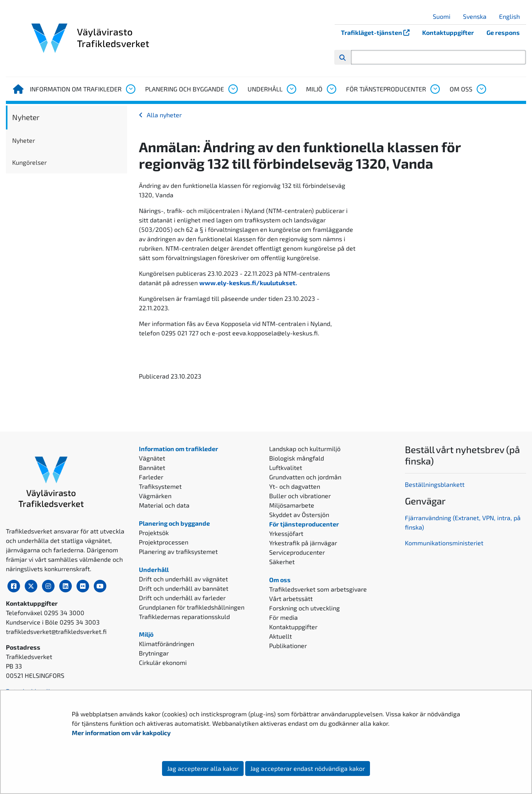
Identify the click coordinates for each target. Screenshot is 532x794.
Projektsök (154, 533)
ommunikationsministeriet (446, 543)
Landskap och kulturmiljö (305, 449)
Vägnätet (152, 458)
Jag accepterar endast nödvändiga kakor (308, 768)
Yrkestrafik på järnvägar (303, 543)
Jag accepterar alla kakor (203, 768)
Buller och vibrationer (300, 496)
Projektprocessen (164, 542)
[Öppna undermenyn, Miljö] (331, 89)
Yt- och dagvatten (295, 486)
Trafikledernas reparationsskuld (184, 616)
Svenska (478, 16)
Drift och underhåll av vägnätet (183, 579)
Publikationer (288, 646)
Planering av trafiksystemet (178, 551)
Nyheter (26, 117)
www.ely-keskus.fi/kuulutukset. (248, 283)
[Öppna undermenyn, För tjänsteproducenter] (435, 89)
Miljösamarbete (292, 505)
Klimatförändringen (167, 644)
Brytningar (154, 653)
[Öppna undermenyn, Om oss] (481, 89)
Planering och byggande (185, 89)
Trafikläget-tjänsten (378, 32)
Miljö (314, 89)
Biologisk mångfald (297, 458)
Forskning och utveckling (304, 608)
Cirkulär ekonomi (163, 662)
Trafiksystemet (160, 486)
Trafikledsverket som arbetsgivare (318, 589)
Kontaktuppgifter (448, 32)
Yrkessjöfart (286, 533)
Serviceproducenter (297, 552)
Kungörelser (29, 162)
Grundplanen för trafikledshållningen (192, 607)
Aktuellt (281, 636)
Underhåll (265, 89)
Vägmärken (155, 496)
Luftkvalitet (286, 467)
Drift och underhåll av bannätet (184, 588)
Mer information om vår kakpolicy (122, 733)
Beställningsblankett (435, 484)
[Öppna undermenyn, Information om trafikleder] (130, 89)
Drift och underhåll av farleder (182, 598)
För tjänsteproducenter (386, 89)
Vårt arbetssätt (291, 598)
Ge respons (503, 32)
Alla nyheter (164, 115)
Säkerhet (282, 562)
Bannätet (152, 467)
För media (283, 617)
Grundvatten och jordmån (305, 477)
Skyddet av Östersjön (299, 514)
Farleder (151, 477)
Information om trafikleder (76, 89)
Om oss (461, 89)
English (512, 16)
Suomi (445, 16)
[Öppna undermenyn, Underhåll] (291, 89)
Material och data (164, 505)
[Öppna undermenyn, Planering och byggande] (233, 89)
